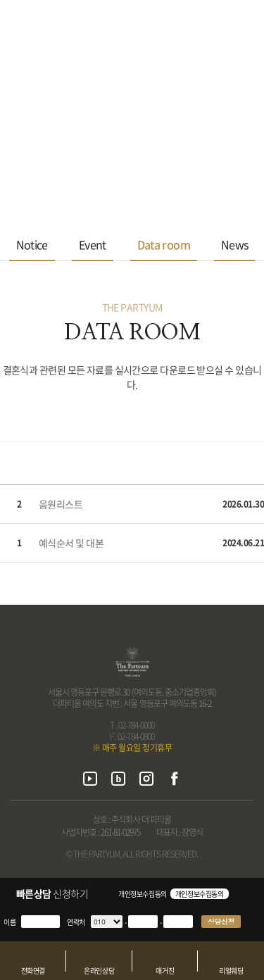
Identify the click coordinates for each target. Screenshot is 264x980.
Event (93, 244)
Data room (164, 244)
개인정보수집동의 (143, 894)
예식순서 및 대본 (71, 543)
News (234, 244)
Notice (32, 244)
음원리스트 (61, 504)
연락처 (76, 922)
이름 (10, 922)
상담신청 (221, 922)
